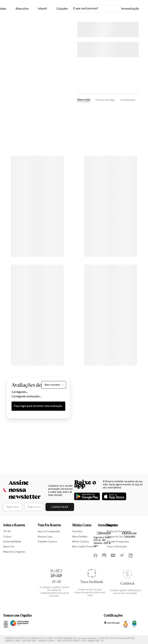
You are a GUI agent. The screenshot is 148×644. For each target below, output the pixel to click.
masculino (22, 9)
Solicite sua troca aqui (130, 535)
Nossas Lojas (45, 537)
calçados (62, 9)
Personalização (130, 9)
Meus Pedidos (80, 537)
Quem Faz (9, 547)
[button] (22, 9)
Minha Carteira (81, 542)
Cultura (7, 537)
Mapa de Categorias (14, 552)
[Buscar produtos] (114, 9)
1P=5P (7, 531)
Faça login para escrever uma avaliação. (38, 406)
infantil (42, 9)
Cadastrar (60, 507)
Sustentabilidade (12, 542)
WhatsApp (105, 533)
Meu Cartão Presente (84, 547)
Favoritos (77, 531)
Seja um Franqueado (49, 531)
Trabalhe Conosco (47, 542)
